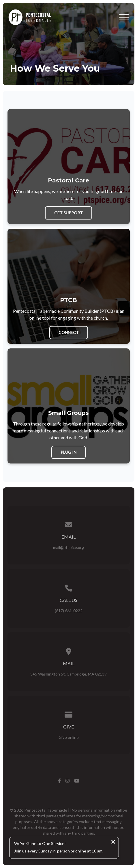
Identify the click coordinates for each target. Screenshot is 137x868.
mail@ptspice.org (68, 547)
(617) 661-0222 (69, 611)
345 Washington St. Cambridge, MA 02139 (68, 674)
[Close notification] (113, 842)
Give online (69, 737)
